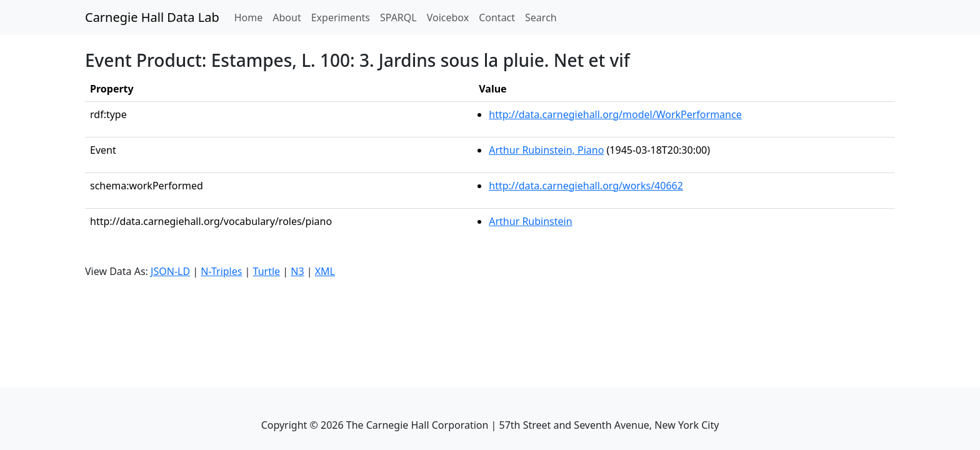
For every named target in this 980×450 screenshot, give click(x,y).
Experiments (341, 17)
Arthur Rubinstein (530, 221)
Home (251, 17)
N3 (297, 271)
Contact (497, 17)
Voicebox (448, 17)
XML (325, 271)
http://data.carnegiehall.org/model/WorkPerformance (615, 114)
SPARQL (398, 17)
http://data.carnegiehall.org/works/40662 (586, 186)
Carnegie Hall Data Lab (152, 17)
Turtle (267, 271)
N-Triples (221, 271)
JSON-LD (170, 271)
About (287, 17)
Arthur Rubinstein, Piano (546, 150)
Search (541, 17)
